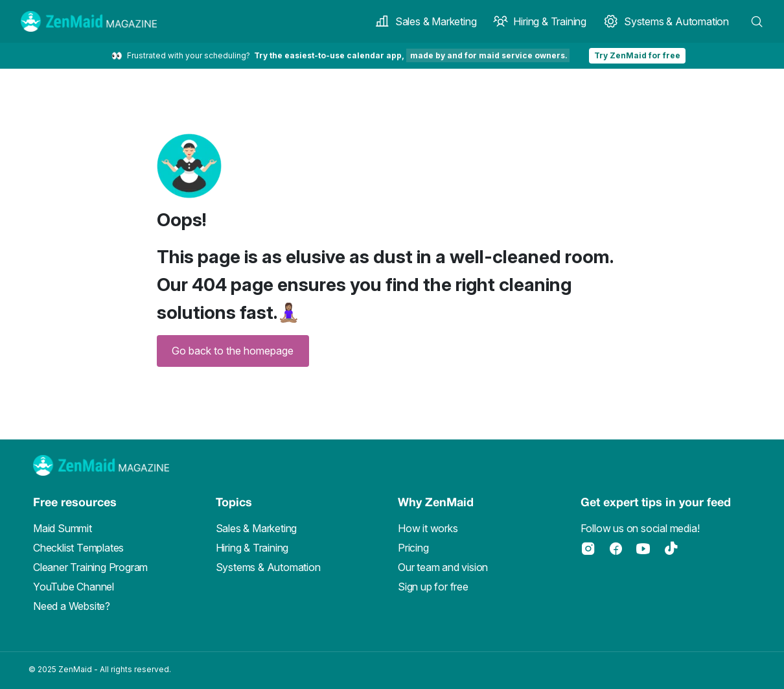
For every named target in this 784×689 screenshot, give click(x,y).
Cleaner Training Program (90, 567)
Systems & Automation (666, 21)
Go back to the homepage (233, 351)
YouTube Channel (74, 587)
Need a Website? (72, 606)
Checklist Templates (78, 548)
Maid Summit (63, 528)
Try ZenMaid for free (637, 55)
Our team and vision (443, 567)
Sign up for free (433, 587)
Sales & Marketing (426, 21)
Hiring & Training (540, 21)
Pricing (413, 548)
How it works (428, 528)
